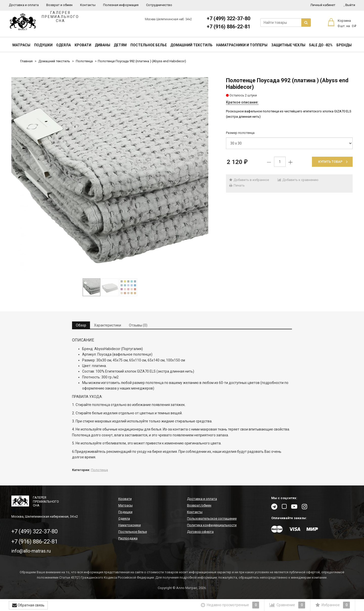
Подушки (43, 45)
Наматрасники (130, 525)
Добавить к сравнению (298, 180)
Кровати (83, 45)
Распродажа (128, 538)
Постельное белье (149, 45)
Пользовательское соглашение (212, 518)
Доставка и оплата (24, 5)
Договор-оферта (200, 532)
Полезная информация (121, 5)
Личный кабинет (323, 5)
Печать (237, 185)
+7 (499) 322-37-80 (229, 18)
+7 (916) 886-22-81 (229, 27)
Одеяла (63, 45)
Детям (120, 45)
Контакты (88, 5)
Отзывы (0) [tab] (138, 325)
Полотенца (84, 61)
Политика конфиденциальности (212, 525)
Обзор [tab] (81, 325)
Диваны (103, 45)
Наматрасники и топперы (242, 45)
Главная (26, 61)
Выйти (349, 5)
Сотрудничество (159, 5)
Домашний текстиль (191, 45)
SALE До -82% (321, 45)
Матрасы (21, 45)
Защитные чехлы (288, 45)
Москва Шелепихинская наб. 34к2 (168, 19)
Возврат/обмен (199, 505)
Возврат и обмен (59, 5)
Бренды (344, 45)
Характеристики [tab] (108, 325)
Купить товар (333, 162)
